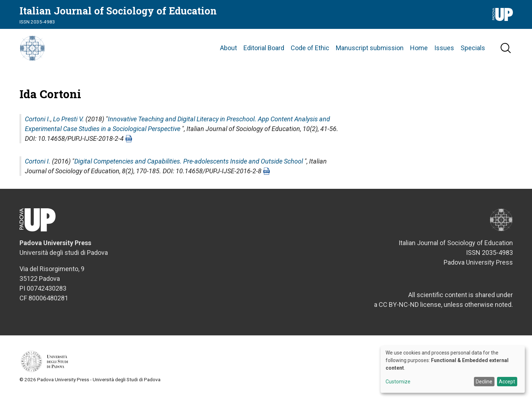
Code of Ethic (310, 50)
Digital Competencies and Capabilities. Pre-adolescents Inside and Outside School (189, 166)
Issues (444, 50)
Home (419, 50)
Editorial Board (264, 50)
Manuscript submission (370, 50)
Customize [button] (398, 382)
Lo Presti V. (69, 124)
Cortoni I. (38, 124)
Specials (473, 50)
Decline (484, 382)
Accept (507, 382)
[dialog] (453, 369)
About (228, 50)
